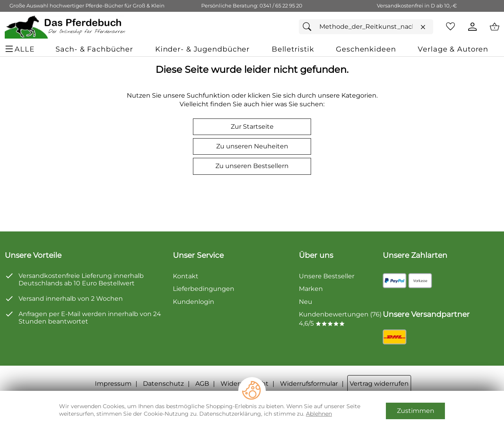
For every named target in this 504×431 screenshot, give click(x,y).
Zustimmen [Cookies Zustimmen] (416, 411)
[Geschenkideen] (366, 49)
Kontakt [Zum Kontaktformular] (186, 276)
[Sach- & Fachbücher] (94, 49)
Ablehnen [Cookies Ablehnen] (319, 414)
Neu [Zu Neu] (306, 302)
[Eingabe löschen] (423, 27)
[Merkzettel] (450, 27)
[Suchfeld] (366, 27)
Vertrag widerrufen (379, 384)
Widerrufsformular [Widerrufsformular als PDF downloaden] (309, 384)
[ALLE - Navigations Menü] (21, 49)
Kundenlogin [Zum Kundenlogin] (194, 302)
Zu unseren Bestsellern (252, 166)
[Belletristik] (293, 49)
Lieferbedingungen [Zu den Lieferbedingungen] (204, 289)
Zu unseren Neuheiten (252, 146)
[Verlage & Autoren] (453, 49)
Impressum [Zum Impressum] (113, 384)
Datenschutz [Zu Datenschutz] (163, 384)
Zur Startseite (252, 127)
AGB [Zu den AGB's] (202, 384)
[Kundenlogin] (472, 27)
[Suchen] (309, 27)
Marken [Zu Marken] (311, 289)
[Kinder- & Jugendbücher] (202, 49)
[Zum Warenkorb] (495, 27)
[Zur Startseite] (66, 27)
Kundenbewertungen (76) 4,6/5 (340, 319)
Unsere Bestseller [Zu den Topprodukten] (327, 276)
